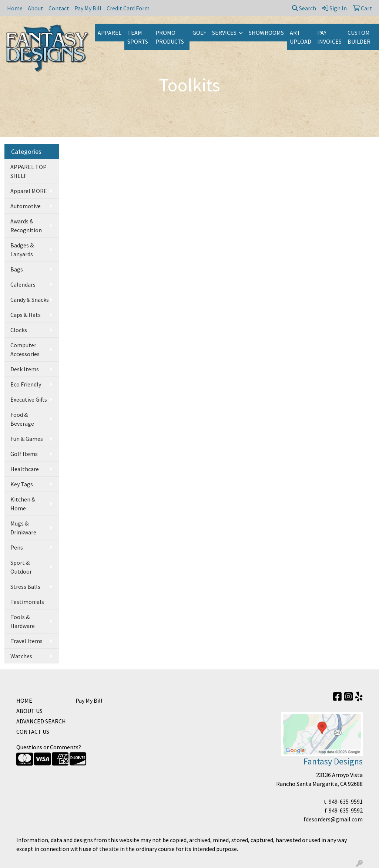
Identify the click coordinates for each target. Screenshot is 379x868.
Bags (17, 269)
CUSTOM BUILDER (359, 37)
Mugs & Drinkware (23, 528)
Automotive (26, 206)
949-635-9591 (346, 801)
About (36, 8)
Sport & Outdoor (21, 567)
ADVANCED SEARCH (41, 721)
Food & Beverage (22, 419)
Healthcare (25, 469)
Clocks (19, 330)
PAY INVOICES (329, 37)
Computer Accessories (25, 349)
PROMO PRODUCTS (170, 37)
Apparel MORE (29, 191)
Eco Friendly (26, 384)
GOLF (199, 33)
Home (15, 8)
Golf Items (24, 454)
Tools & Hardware (23, 621)
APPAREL (110, 33)
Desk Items (25, 369)
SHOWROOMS (266, 33)
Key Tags (22, 484)
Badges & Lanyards (22, 250)
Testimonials (27, 602)
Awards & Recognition (26, 226)
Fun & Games (27, 439)
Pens (17, 547)
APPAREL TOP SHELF (28, 171)
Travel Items (26, 641)
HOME (24, 700)
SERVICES (224, 33)
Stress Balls (25, 587)
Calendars (23, 284)
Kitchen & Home (23, 504)
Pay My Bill (88, 8)
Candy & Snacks (30, 300)
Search (304, 8)
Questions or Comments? (49, 747)
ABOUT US (29, 711)
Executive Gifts (29, 399)
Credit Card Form (128, 8)
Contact (59, 8)
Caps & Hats (26, 315)
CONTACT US (33, 732)
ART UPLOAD (301, 37)
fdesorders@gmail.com (333, 819)
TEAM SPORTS (138, 37)
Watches (21, 656)
